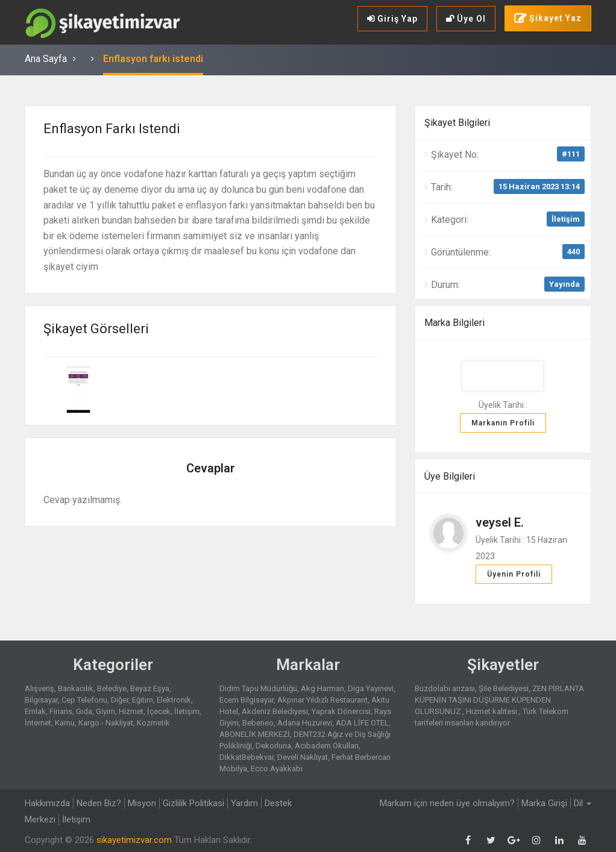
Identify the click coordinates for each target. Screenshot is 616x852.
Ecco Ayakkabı (277, 769)
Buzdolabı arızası (445, 688)
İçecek (159, 711)
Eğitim (143, 700)
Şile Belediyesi (504, 688)
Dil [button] (583, 803)
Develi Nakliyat (303, 757)
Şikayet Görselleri (96, 329)
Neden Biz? (99, 803)
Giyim (105, 711)
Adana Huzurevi (305, 723)
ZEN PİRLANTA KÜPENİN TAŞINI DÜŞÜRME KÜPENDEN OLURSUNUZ (499, 700)
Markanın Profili (503, 423)
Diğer (120, 700)
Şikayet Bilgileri (457, 123)
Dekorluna (273, 746)
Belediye (112, 688)
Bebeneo (258, 723)
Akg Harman (322, 688)
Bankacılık (76, 688)
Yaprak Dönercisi (341, 711)
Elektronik (174, 700)
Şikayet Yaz (548, 19)
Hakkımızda (47, 803)
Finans (61, 711)
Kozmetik (153, 723)
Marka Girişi (544, 803)
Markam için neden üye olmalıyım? (447, 803)
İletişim (566, 219)
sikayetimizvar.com (134, 840)
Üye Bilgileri (450, 476)
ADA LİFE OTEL (362, 723)
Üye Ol (466, 19)
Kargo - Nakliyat (106, 723)
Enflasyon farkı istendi (153, 59)
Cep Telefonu (84, 700)
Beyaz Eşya (150, 688)
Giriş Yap (392, 19)
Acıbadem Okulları (327, 746)
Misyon (142, 803)
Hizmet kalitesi (492, 711)
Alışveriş (39, 688)
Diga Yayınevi (371, 688)
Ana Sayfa (46, 59)
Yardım (244, 803)
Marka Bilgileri (454, 323)
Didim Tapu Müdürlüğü (258, 688)
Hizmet (131, 711)
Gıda (84, 711)
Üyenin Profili (514, 574)
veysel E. (500, 522)
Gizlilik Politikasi (193, 803)
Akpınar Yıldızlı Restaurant (322, 700)
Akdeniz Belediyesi (275, 711)
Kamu (65, 723)
